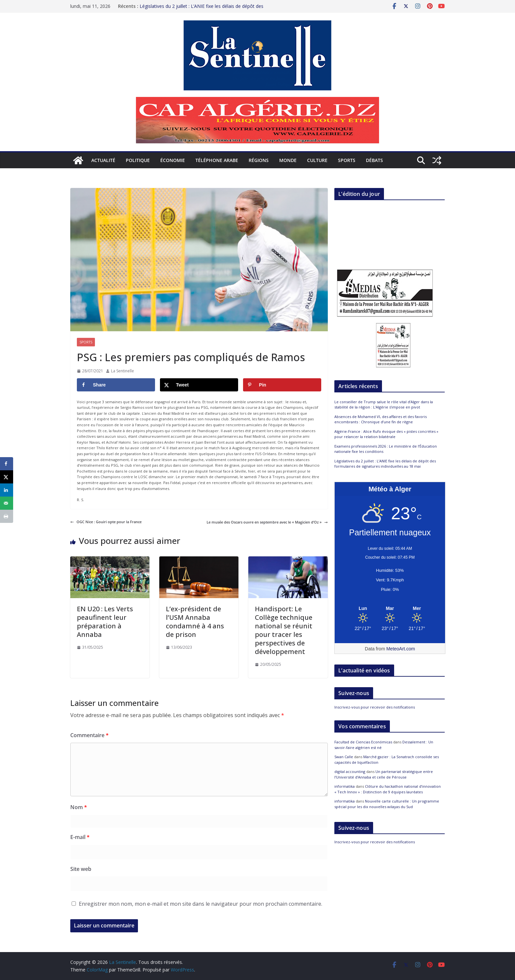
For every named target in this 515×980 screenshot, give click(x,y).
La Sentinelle (123, 371)
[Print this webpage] (7, 516)
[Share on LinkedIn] (7, 490)
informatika (345, 786)
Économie (173, 160)
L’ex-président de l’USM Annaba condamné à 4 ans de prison (195, 622)
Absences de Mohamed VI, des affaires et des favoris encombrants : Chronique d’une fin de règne (381, 419)
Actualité (103, 160)
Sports (347, 160)
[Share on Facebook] (116, 385)
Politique (138, 160)
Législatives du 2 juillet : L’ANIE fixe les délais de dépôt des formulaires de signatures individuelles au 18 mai (385, 464)
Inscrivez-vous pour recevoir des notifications (375, 707)
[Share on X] (199, 385)
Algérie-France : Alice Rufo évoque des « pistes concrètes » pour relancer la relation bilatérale (386, 434)
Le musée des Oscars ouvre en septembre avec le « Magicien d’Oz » (267, 522)
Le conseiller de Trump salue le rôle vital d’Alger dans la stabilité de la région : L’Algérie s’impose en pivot (384, 405)
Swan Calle (344, 757)
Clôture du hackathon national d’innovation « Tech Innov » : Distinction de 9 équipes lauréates (388, 789)
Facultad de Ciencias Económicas (363, 742)
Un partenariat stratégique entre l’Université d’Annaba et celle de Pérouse (384, 774)
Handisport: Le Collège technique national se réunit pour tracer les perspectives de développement (284, 630)
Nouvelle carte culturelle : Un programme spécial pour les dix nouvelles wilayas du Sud (387, 804)
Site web (81, 869)
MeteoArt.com (401, 649)
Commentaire (90, 735)
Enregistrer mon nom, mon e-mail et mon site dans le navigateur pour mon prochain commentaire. (201, 904)
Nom (79, 807)
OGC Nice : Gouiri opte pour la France (106, 522)
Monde (288, 160)
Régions (259, 160)
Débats (374, 160)
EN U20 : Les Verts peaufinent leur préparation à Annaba (105, 622)
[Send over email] (7, 503)
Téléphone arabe (217, 160)
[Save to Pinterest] (282, 385)
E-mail (80, 837)
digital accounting (350, 771)
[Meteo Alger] (390, 609)
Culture (317, 160)
